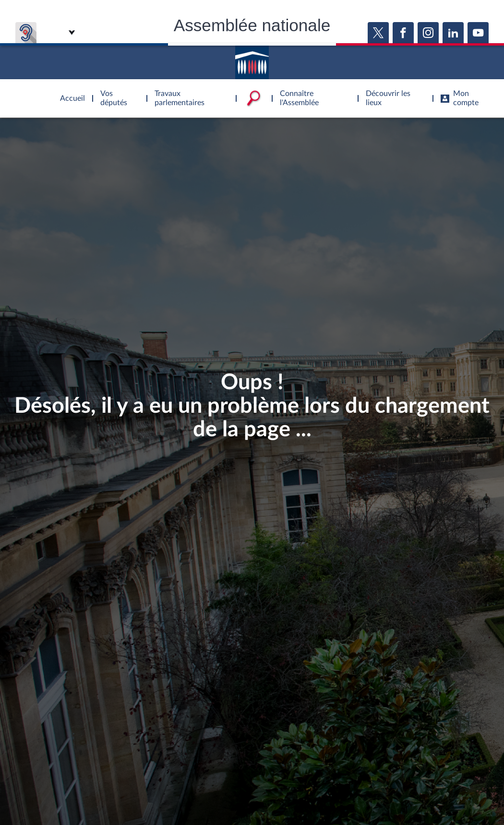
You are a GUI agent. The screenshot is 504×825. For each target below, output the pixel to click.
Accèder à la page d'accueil (252, 59)
